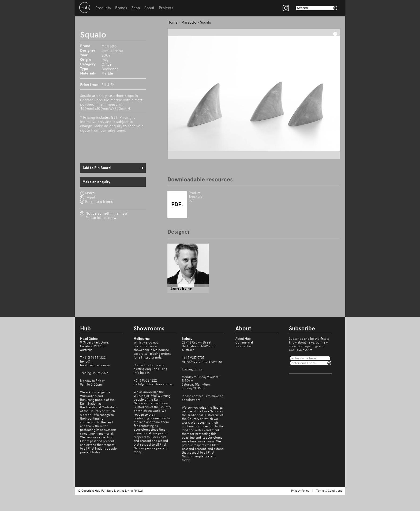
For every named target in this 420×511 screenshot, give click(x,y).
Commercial (244, 342)
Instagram (286, 8)
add (335, 34)
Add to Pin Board (97, 168)
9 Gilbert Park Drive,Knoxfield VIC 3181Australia (95, 346)
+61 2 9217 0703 (193, 358)
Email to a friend (99, 202)
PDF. (177, 204)
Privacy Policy (300, 491)
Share (90, 193)
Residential (243, 346)
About (149, 8)
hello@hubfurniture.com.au (95, 363)
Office (107, 64)
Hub (85, 8)
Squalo (206, 22)
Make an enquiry (96, 182)
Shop (136, 8)
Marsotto (109, 46)
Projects (166, 8)
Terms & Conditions (329, 491)
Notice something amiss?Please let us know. (106, 215)
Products (103, 8)
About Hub (243, 339)
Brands (121, 8)
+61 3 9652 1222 (94, 358)
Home (172, 22)
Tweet (90, 197)
